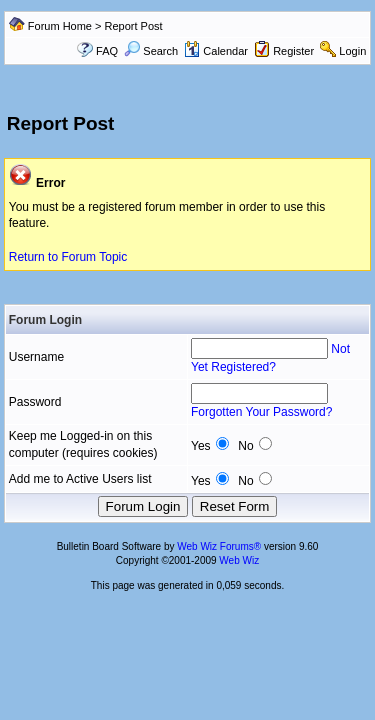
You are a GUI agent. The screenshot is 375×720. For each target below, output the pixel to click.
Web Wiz (239, 560)
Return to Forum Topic (68, 257)
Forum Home (60, 26)
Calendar (216, 51)
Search (151, 51)
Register (293, 51)
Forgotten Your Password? (261, 412)
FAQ (107, 51)
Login (352, 51)
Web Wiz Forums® (219, 546)
